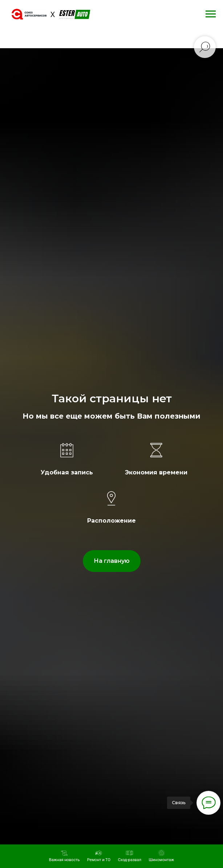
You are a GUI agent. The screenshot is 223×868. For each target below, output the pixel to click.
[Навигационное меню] (211, 14)
